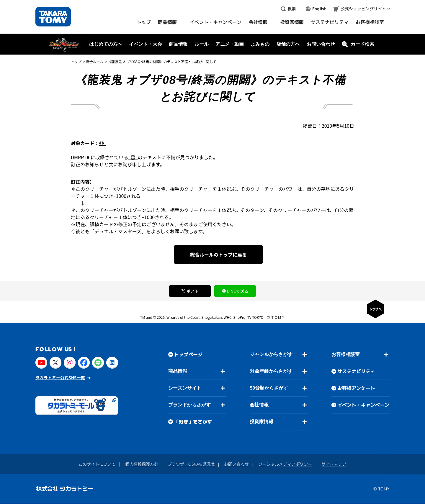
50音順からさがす (269, 388)
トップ (76, 61)
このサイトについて (97, 464)
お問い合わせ (321, 44)
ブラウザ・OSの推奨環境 (191, 464)
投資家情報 (261, 422)
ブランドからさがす (189, 405)
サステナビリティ (356, 372)
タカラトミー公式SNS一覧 (60, 378)
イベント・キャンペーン (363, 405)
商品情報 (178, 371)
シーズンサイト (185, 388)
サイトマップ (334, 464)
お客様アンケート (356, 388)
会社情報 (259, 405)
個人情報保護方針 (142, 464)
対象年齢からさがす (271, 371)
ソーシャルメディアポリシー (285, 464)
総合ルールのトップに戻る (218, 255)
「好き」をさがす (193, 422)
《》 (103, 143)
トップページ (188, 354)
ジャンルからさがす (271, 354)
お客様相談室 (346, 355)
